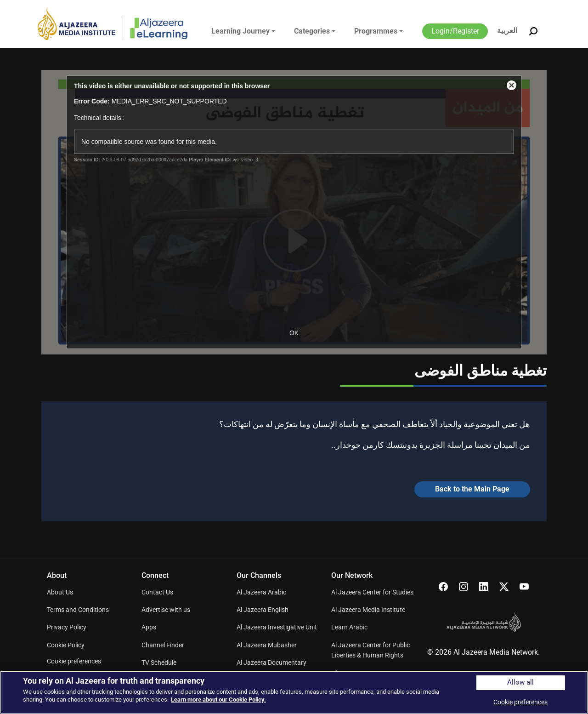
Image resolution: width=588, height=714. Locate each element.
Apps (149, 627)
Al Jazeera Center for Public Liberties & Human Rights (370, 650)
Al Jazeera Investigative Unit (277, 627)
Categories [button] (312, 31)
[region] (294, 692)
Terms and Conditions (78, 610)
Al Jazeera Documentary (271, 663)
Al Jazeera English (263, 610)
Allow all (520, 683)
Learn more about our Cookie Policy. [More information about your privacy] (218, 700)
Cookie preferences (74, 661)
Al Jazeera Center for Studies (372, 592)
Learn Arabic (349, 627)
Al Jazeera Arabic (261, 592)
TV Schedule (159, 663)
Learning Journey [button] (240, 31)
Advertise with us (166, 610)
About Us (60, 592)
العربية (507, 31)
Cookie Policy (66, 645)
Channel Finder (163, 645)
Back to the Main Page (472, 489)
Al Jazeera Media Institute (368, 610)
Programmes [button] (376, 31)
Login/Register (455, 31)
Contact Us (157, 592)
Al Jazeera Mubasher (267, 645)
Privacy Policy (67, 627)
